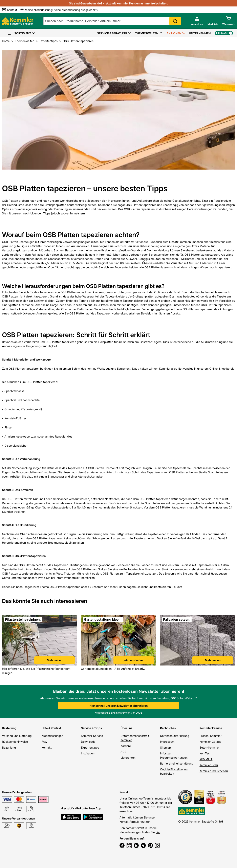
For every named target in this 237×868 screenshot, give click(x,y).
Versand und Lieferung (17, 736)
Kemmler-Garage (210, 742)
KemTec (205, 753)
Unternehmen (200, 33)
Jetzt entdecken (134, 660)
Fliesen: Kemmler (210, 736)
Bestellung (9, 728)
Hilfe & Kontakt (51, 728)
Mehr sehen (55, 660)
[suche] (112, 21)
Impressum (167, 742)
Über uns (126, 728)
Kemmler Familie (211, 728)
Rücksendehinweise (15, 742)
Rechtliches (168, 728)
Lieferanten (128, 758)
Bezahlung (9, 747)
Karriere (126, 746)
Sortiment (19, 33)
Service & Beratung (112, 33)
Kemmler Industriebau (214, 771)
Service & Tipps (91, 728)
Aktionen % (176, 33)
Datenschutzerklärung (175, 736)
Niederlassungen (52, 736)
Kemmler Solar (209, 765)
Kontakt (47, 747)
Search (175, 21)
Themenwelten (147, 33)
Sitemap (165, 747)
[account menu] (197, 21)
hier (158, 832)
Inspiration (88, 753)
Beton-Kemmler (210, 747)
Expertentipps (90, 747)
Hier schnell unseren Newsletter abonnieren (118, 706)
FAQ (44, 742)
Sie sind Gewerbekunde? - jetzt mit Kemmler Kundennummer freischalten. (118, 3)
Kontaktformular (130, 822)
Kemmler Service (92, 736)
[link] (39, 641)
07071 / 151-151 (151, 807)
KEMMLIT (206, 759)
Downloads (88, 742)
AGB (123, 752)
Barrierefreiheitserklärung (177, 763)
